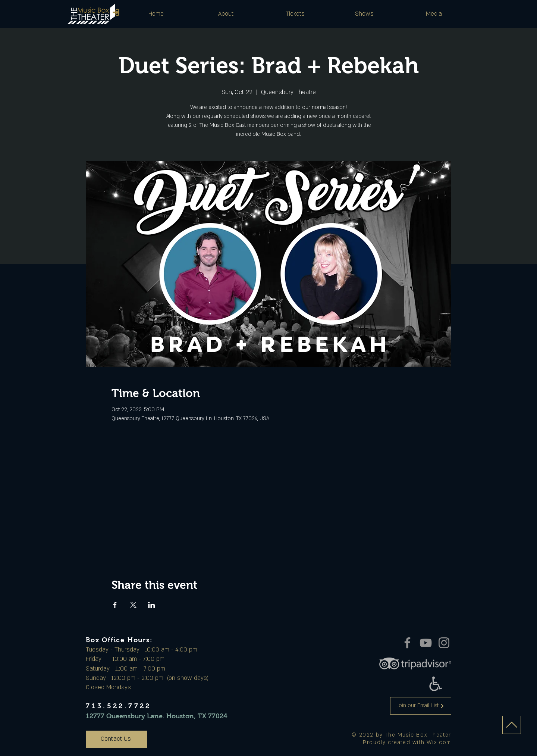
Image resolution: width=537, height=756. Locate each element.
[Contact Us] (116, 739)
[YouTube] (426, 643)
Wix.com (439, 742)
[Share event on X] (133, 605)
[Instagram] (444, 643)
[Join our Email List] (421, 706)
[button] (226, 14)
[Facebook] (407, 643)
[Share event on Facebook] (115, 605)
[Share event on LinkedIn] (152, 605)
